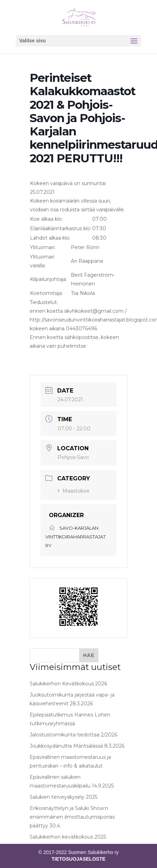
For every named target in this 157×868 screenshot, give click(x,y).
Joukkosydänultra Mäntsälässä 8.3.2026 (77, 746)
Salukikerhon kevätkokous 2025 (68, 837)
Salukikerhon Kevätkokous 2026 (68, 684)
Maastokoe (74, 491)
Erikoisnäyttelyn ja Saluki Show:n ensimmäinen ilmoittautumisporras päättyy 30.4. (72, 817)
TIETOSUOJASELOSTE (79, 859)
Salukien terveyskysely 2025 (63, 797)
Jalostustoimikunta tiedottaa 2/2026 (73, 735)
